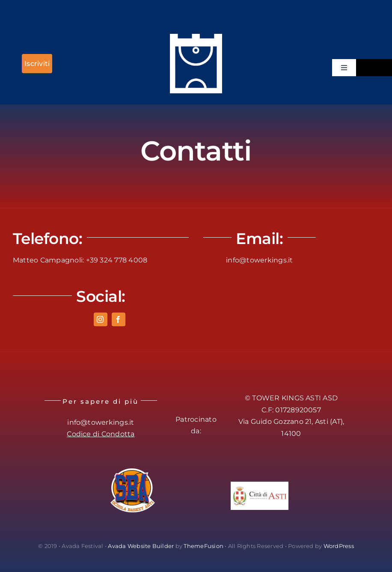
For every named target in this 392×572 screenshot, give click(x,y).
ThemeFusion (203, 546)
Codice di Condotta (101, 434)
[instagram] (101, 319)
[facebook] (119, 319)
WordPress (339, 546)
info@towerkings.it (259, 260)
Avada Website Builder (141, 546)
